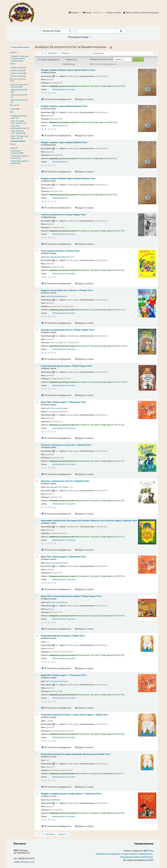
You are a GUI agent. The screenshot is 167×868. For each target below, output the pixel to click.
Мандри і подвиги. (64, 106)
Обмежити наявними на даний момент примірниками (20, 58)
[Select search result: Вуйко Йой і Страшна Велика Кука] (37, 596)
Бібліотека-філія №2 (19, 90)
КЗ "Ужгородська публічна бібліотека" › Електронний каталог (23, 13)
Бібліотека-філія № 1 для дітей (64, 90)
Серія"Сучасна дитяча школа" (57, 602)
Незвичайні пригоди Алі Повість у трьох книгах (74, 715)
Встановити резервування (56, 99)
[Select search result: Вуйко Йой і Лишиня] (37, 402)
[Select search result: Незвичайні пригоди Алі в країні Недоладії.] (37, 754)
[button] (87, 13)
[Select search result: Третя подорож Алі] (37, 251)
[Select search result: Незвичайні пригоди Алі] (37, 366)
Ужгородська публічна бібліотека (136, 857)
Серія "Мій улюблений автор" (18, 127)
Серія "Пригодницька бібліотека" (20, 137)
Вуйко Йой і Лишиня (64, 402)
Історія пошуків (113, 13)
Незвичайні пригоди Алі (67, 366)
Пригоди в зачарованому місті (68, 330)
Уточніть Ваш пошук (20, 47)
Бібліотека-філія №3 (19, 95)
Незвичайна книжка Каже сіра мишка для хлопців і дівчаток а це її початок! (89, 521)
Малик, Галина (17, 73)
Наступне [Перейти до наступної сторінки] (54, 53)
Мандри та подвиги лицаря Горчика (71, 794)
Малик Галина (17, 70)
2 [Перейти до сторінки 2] (42, 53)
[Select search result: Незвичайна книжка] (37, 520)
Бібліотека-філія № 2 (60, 126)
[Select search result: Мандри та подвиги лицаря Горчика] (37, 793)
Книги (13, 109)
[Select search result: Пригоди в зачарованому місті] (37, 330)
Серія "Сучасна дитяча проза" (57, 408)
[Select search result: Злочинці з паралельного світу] (37, 445)
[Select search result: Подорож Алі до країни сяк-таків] (37, 290)
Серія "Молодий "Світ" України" (17, 122)
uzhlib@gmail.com (27, 862)
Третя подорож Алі (60, 251)
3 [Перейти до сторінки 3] (46, 53)
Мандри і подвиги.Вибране (68, 70)
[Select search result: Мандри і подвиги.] (37, 106)
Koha (151, 851)
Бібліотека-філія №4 (19, 100)
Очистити (98, 13)
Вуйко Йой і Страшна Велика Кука (71, 596)
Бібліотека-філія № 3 (60, 162)
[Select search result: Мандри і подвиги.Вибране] (37, 70)
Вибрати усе (71, 60)
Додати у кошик (84, 99)
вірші (13, 148)
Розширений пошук (80, 37)
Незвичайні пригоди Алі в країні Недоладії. (76, 754)
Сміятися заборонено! (63, 215)
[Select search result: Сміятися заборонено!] (37, 214)
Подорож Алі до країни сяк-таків (67, 290)
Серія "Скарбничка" (53, 800)
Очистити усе (69, 64)
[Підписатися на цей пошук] (111, 47)
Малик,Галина (17, 76)
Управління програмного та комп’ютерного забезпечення (124, 854)
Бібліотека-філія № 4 (60, 198)
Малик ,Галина (17, 68)
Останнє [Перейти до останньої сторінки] (66, 53)
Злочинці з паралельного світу (66, 445)
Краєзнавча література (16, 152)
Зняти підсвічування (48, 60)
